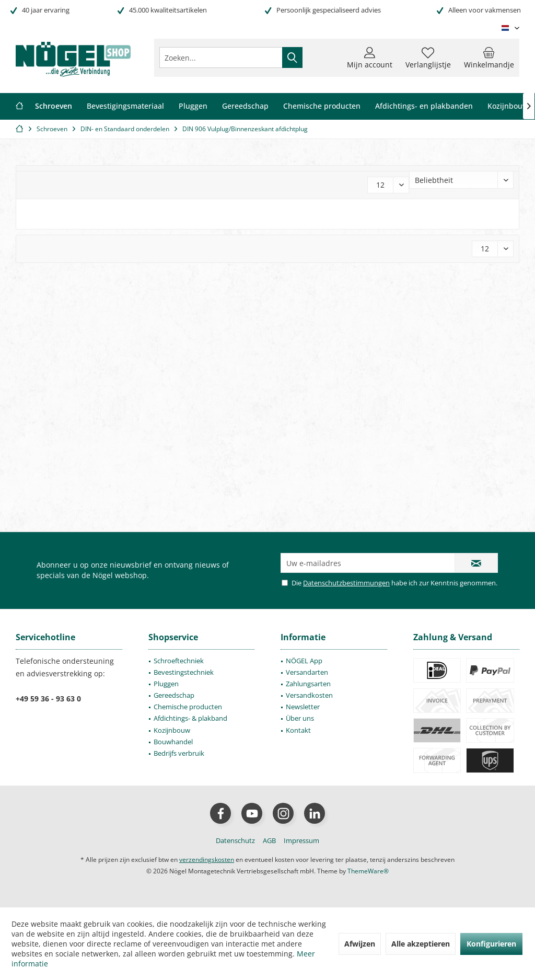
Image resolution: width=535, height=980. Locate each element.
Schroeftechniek (179, 661)
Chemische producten (188, 707)
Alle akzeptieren (421, 944)
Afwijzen (360, 944)
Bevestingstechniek (184, 672)
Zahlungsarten (308, 684)
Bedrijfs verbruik (179, 753)
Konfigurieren (491, 944)
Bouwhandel (173, 742)
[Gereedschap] (245, 106)
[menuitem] (489, 57)
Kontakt (298, 730)
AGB (269, 840)
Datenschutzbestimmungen (346, 583)
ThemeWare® (368, 871)
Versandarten (307, 672)
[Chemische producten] (322, 106)
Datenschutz (235, 840)
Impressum (301, 840)
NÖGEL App (304, 661)
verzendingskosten (207, 860)
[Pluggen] (193, 106)
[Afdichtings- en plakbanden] (424, 106)
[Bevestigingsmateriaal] (125, 106)
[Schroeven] (54, 106)
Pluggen (166, 684)
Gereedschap (174, 695)
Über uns (300, 718)
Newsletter (303, 707)
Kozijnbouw (172, 730)
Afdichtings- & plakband (190, 718)
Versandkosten (309, 695)
